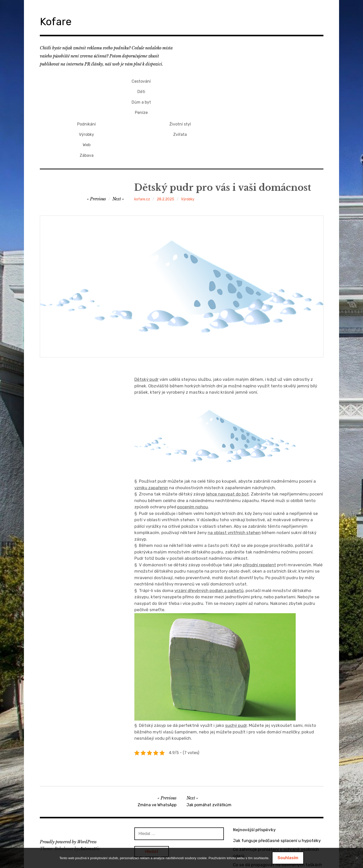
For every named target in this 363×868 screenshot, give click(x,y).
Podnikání (180, 80)
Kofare (58, 21)
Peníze (87, 105)
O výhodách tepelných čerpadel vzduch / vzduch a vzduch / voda (274, 835)
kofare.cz (142, 151)
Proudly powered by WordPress (68, 793)
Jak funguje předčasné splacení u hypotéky (277, 792)
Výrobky (180, 89)
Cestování (86, 80)
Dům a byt (87, 97)
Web (180, 97)
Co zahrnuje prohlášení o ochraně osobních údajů (276, 804)
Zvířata (274, 89)
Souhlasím (288, 858)
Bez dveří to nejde (251, 847)
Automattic (90, 800)
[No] (357, 858)
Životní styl (274, 80)
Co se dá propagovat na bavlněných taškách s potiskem (277, 819)
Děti (87, 89)
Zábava (180, 105)
